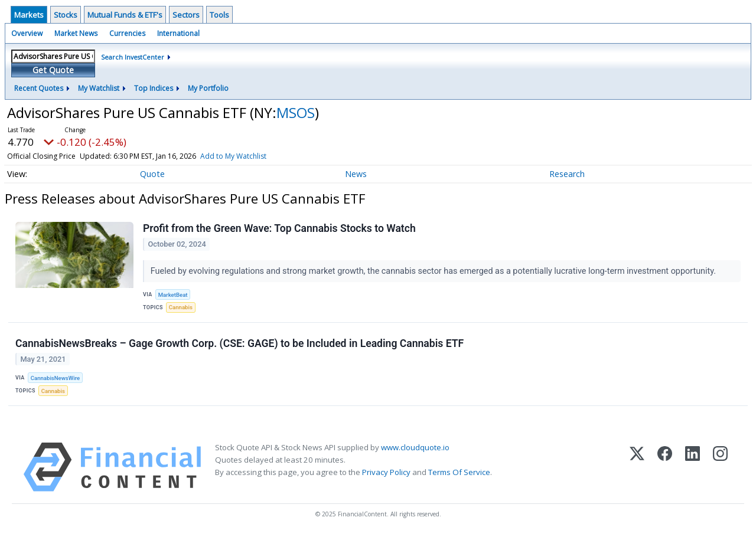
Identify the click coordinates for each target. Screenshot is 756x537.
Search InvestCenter (133, 57)
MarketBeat (173, 295)
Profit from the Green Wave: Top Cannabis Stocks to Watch (279, 228)
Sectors (186, 15)
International (178, 33)
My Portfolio (208, 88)
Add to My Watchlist (233, 156)
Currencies (127, 33)
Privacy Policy (386, 472)
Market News (76, 33)
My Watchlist (99, 88)
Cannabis (181, 307)
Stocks (66, 15)
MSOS (296, 112)
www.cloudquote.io (415, 447)
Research (567, 174)
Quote (152, 174)
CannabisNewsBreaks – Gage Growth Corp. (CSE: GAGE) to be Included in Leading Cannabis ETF (239, 343)
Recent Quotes (39, 88)
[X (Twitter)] (637, 467)
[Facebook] (665, 467)
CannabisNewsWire (55, 378)
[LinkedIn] (693, 467)
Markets (29, 15)
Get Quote (53, 70)
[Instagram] (720, 467)
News (356, 174)
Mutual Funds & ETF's (125, 15)
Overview (27, 33)
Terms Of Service (459, 472)
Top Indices (154, 88)
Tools (219, 15)
